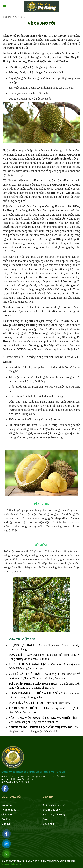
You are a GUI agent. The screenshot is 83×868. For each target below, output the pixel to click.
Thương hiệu (9, 810)
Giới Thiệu (7, 814)
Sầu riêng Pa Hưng (54, 814)
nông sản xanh (32, 559)
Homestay (55, 277)
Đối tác (6, 819)
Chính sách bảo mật (55, 805)
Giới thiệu (20, 17)
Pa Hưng (8, 210)
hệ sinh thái (59, 419)
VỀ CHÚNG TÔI (41, 23)
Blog (46, 819)
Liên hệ (6, 824)
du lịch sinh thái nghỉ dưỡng (47, 396)
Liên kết (48, 797)
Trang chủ (6, 17)
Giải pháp (49, 824)
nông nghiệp (25, 150)
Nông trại (7, 805)
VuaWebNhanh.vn (12, 864)
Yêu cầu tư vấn (52, 810)
